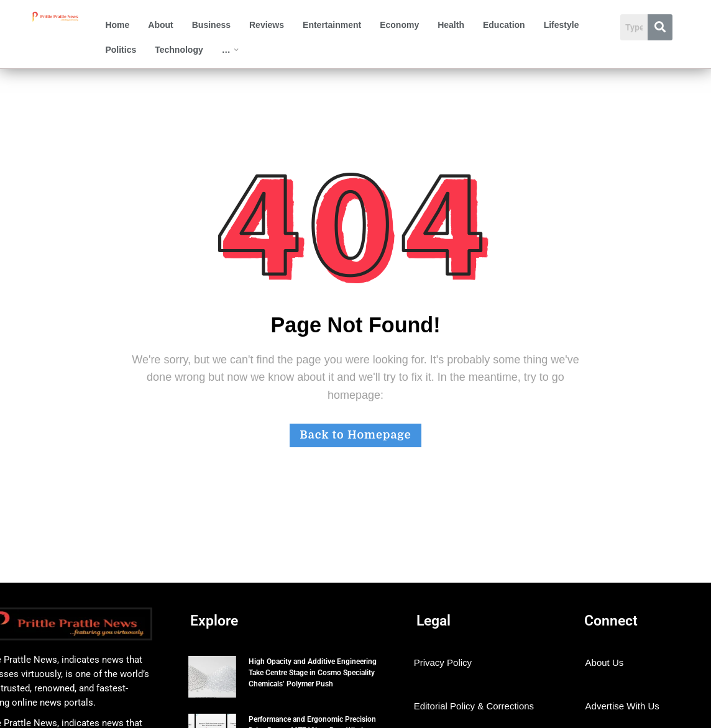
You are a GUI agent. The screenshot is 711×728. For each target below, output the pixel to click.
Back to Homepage (355, 435)
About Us (605, 662)
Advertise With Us (622, 706)
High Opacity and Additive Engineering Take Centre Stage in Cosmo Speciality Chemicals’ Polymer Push (313, 673)
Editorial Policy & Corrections (474, 706)
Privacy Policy (443, 662)
